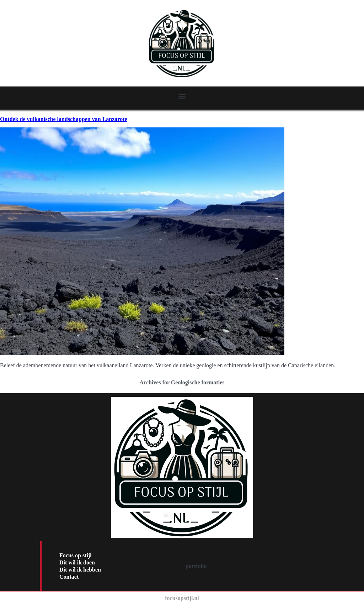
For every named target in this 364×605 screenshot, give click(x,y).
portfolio (196, 566)
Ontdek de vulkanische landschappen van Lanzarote (64, 119)
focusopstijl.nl (182, 598)
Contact (69, 577)
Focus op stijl (76, 555)
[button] (182, 96)
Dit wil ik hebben (80, 570)
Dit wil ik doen (77, 562)
